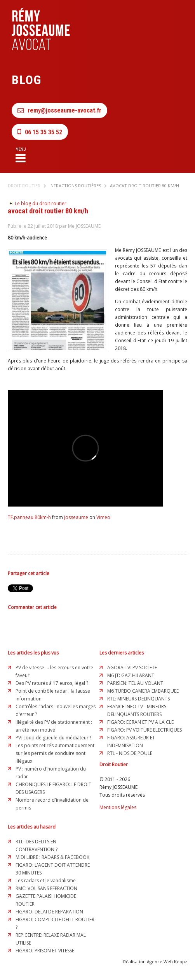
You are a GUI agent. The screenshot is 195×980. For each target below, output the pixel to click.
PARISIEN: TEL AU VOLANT (135, 683)
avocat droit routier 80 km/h (145, 186)
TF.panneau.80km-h (29, 517)
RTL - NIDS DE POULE (130, 753)
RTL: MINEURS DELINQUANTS (138, 699)
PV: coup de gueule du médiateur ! (53, 738)
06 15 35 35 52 (40, 132)
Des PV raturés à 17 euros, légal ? (52, 683)
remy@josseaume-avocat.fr (59, 110)
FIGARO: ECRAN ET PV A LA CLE (140, 722)
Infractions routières (75, 186)
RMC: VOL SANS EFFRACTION (46, 888)
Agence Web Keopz (167, 962)
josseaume (76, 517)
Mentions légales (118, 807)
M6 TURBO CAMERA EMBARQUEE (143, 691)
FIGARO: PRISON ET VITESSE (45, 951)
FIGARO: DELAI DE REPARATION (49, 912)
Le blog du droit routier (41, 203)
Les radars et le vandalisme (46, 881)
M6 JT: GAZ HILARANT (131, 675)
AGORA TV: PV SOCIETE (132, 668)
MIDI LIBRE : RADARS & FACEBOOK (52, 857)
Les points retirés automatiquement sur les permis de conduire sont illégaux (55, 753)
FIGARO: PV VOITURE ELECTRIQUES (145, 730)
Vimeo (103, 517)
